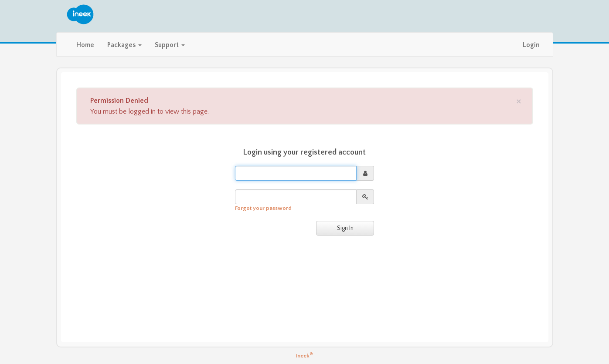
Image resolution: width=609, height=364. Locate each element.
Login (531, 45)
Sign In (345, 228)
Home (85, 45)
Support (170, 45)
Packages (124, 45)
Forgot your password (263, 208)
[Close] (519, 101)
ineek (304, 356)
